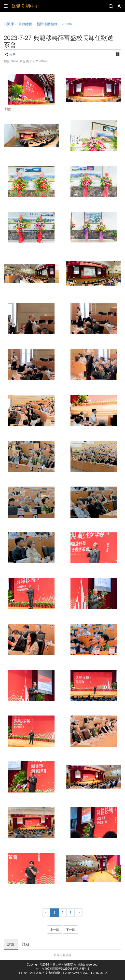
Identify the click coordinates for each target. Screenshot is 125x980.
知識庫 (9, 24)
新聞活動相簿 (47, 24)
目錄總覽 (25, 24)
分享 (12, 54)
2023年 (67, 24)
